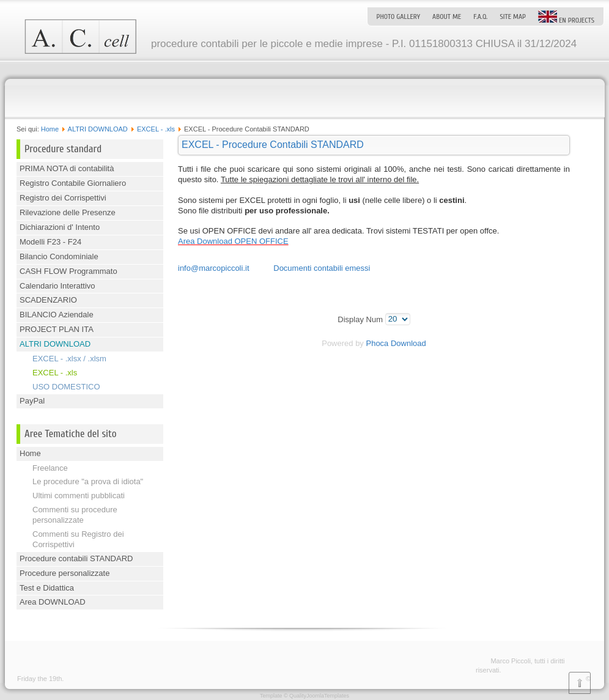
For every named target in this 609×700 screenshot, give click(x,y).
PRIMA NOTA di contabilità (67, 168)
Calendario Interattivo (57, 286)
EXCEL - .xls (156, 129)
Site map (513, 17)
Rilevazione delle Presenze (68, 212)
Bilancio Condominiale (59, 256)
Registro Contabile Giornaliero (73, 183)
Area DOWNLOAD (53, 602)
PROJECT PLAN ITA (57, 329)
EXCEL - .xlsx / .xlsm (69, 359)
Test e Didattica (47, 588)
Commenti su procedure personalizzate (75, 515)
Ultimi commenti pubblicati (79, 496)
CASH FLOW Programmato (68, 271)
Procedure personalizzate (65, 573)
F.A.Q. (480, 17)
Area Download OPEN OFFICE (233, 241)
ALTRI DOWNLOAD (98, 129)
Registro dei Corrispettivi (63, 198)
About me (447, 17)
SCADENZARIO (48, 300)
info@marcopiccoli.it (214, 268)
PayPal (32, 401)
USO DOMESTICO (66, 387)
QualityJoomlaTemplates (319, 696)
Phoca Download (396, 343)
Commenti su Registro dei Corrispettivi (78, 539)
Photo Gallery (398, 17)
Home (50, 129)
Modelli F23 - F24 (50, 242)
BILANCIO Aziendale (57, 315)
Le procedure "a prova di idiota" (88, 481)
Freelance (50, 468)
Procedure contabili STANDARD (76, 558)
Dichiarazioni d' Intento (60, 227)
